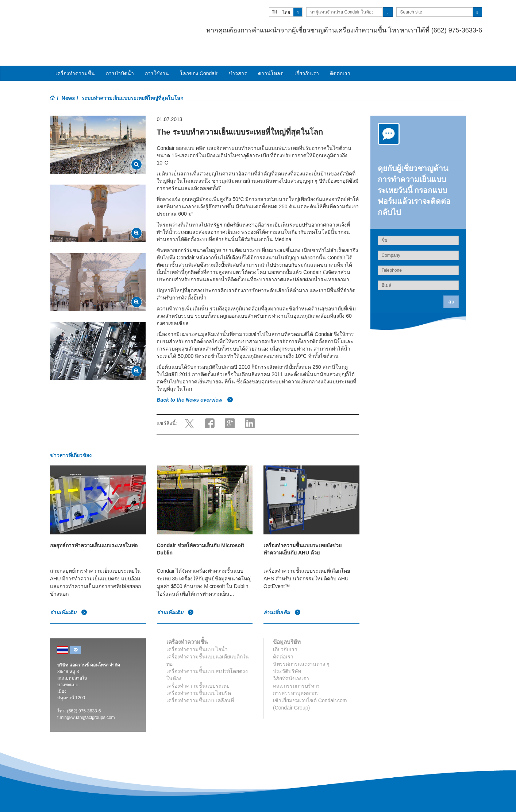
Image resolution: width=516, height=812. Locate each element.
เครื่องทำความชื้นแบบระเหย (198, 668)
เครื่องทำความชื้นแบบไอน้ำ (197, 632)
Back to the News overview (195, 383)
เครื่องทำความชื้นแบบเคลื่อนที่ (200, 683)
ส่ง (451, 284)
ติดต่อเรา (340, 56)
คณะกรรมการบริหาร (296, 668)
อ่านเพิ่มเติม (69, 595)
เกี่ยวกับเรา (307, 56)
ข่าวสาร (238, 56)
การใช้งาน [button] (157, 56)
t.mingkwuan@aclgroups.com (86, 700)
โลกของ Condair (199, 56)
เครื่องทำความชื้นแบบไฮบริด (199, 676)
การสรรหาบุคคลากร (296, 676)
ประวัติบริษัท (287, 654)
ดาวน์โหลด (271, 56)
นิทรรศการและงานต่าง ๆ (301, 646)
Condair (92, 16)
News (68, 81)
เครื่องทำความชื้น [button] (75, 56)
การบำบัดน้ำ (120, 56)
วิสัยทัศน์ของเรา (291, 661)
